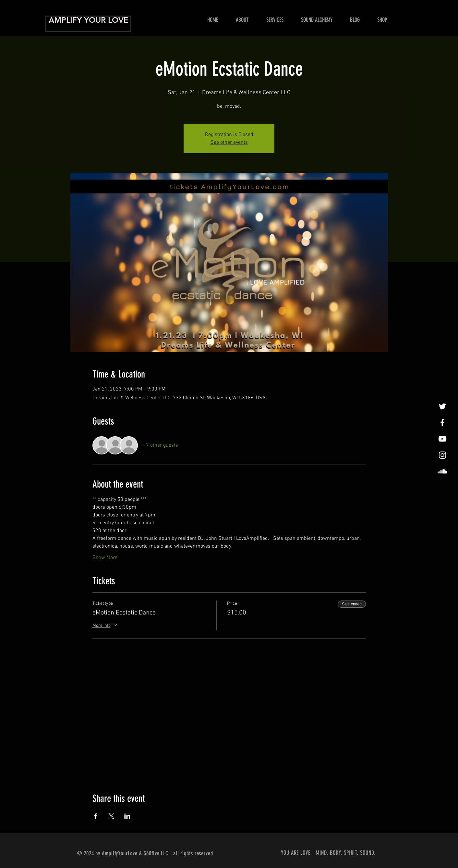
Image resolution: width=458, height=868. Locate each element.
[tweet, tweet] (442, 406)
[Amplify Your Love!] (442, 423)
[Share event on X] (111, 816)
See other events (229, 143)
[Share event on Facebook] (96, 816)
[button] (275, 20)
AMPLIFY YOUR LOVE (89, 20)
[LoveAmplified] (442, 471)
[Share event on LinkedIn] (127, 816)
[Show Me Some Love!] (442, 439)
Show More (105, 558)
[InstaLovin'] (442, 455)
